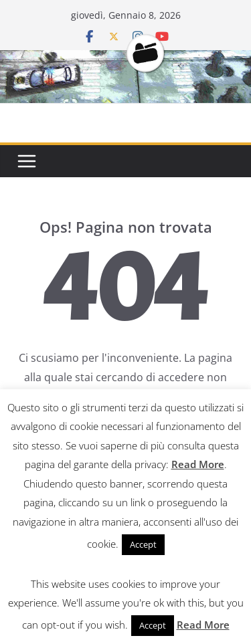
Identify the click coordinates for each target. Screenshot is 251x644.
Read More (198, 464)
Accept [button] (143, 544)
